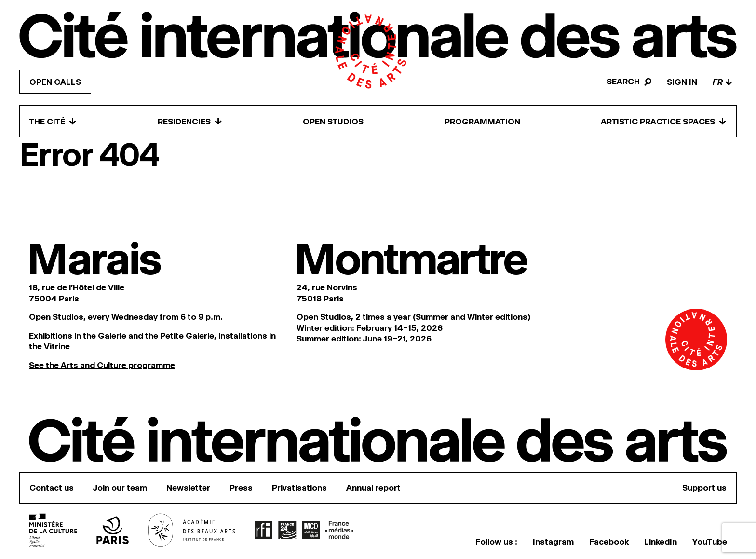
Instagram (553, 542)
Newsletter (188, 488)
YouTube (710, 542)
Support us (704, 488)
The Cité (53, 121)
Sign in (682, 82)
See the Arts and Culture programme (102, 365)
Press (241, 488)
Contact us (52, 488)
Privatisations (299, 488)
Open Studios (333, 122)
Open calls (55, 82)
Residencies (190, 121)
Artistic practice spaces (664, 121)
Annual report (373, 488)
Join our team (120, 488)
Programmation (482, 122)
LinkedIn (661, 542)
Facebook (609, 542)
